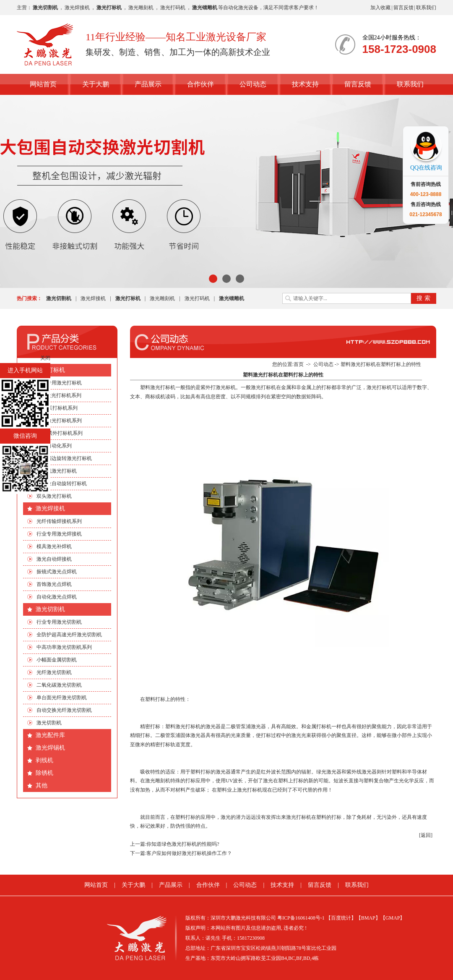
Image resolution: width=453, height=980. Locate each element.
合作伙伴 (200, 84)
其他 (42, 785)
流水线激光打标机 (57, 471)
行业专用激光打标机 (59, 383)
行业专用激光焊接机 (59, 534)
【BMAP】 (368, 918)
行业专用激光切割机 (59, 622)
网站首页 (43, 84)
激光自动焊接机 (54, 559)
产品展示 (148, 84)
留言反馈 (404, 8)
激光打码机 (173, 8)
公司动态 (253, 84)
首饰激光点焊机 (54, 584)
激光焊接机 (77, 8)
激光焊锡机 (50, 748)
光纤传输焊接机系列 (59, 521)
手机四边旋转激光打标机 (64, 458)
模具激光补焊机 (54, 546)
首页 (299, 364)
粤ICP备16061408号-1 (301, 918)
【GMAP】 (393, 918)
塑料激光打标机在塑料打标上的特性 (381, 364)
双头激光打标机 (54, 496)
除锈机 (44, 773)
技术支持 (305, 84)
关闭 (45, 358)
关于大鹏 (96, 84)
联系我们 (426, 8)
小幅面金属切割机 (57, 660)
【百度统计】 (341, 918)
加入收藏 (380, 8)
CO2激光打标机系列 (59, 395)
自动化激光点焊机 (57, 597)
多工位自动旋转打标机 (62, 483)
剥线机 (44, 760)
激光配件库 (50, 735)
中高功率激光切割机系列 (64, 647)
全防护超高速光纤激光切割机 (69, 635)
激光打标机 (50, 370)
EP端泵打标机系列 (57, 408)
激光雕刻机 (141, 8)
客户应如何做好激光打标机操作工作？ (189, 853)
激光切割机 (50, 609)
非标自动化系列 (54, 446)
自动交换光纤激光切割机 (64, 710)
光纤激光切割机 (54, 672)
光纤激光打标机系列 (59, 421)
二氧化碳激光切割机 (59, 685)
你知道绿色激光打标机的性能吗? (183, 844)
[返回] (426, 835)
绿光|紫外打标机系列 (60, 433)
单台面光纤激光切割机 (62, 698)
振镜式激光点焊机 (57, 572)
